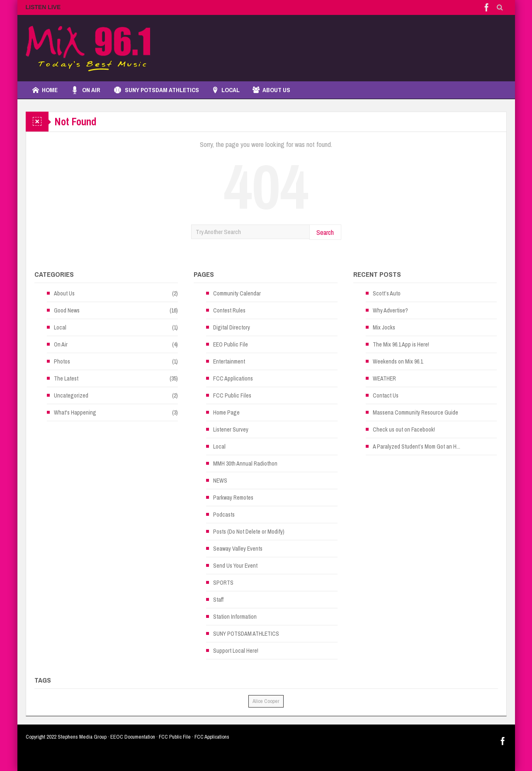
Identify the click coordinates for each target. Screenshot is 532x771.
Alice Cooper (266, 701)
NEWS (220, 481)
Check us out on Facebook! (404, 429)
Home (45, 90)
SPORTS (223, 583)
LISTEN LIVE (43, 7)
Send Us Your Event (235, 566)
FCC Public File (175, 737)
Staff (218, 600)
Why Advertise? (390, 310)
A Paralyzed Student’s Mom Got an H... (417, 446)
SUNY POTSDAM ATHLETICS (156, 90)
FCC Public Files (232, 395)
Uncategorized (71, 395)
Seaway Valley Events (238, 549)
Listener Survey (231, 429)
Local (60, 327)
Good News (67, 310)
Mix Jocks (384, 327)
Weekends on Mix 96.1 (398, 361)
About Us (271, 90)
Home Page (226, 412)
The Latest (66, 378)
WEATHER (384, 378)
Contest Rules (229, 310)
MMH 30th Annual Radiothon (245, 464)
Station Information (235, 617)
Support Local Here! (236, 651)
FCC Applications (233, 378)
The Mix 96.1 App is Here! (401, 344)
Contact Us (386, 395)
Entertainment (229, 361)
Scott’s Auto (387, 293)
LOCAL (226, 90)
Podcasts (224, 515)
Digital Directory (232, 327)
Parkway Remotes (233, 498)
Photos (62, 361)
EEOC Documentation (133, 737)
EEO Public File (231, 344)
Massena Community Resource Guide (415, 412)
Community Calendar (237, 293)
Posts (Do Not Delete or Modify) (249, 532)
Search (325, 232)
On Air (85, 90)
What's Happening (75, 412)
